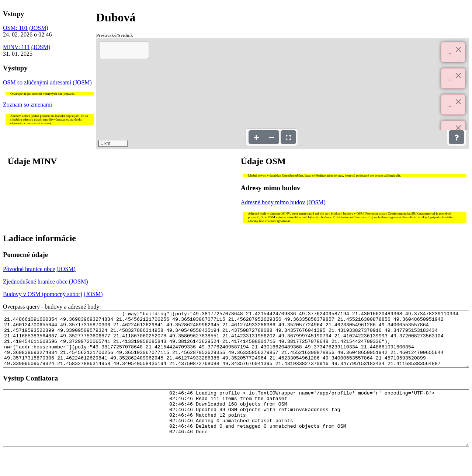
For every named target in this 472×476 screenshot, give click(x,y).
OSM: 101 (15, 28)
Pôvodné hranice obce (29, 269)
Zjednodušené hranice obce (35, 282)
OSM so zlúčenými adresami (37, 82)
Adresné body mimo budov (273, 202)
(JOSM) (39, 28)
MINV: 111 (16, 47)
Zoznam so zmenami (27, 105)
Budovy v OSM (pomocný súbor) (43, 294)
